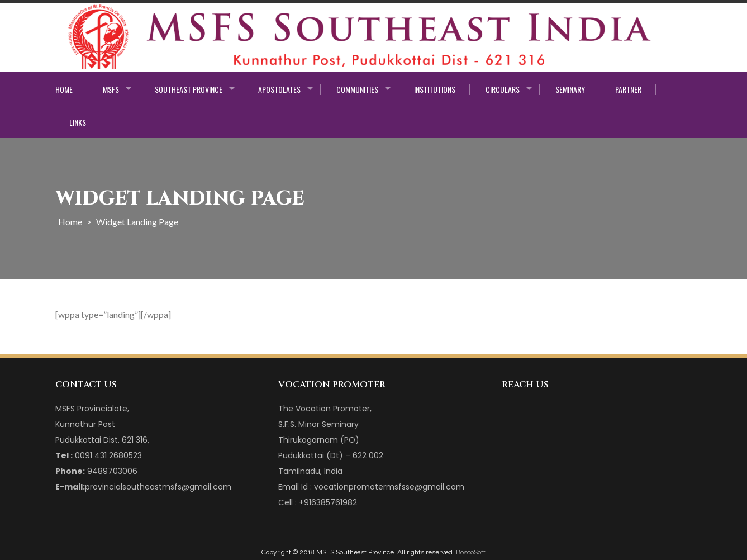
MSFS (111, 89)
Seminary (570, 89)
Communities (357, 89)
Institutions (435, 89)
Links (78, 122)
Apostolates (279, 89)
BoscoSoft (471, 552)
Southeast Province (189, 89)
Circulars (503, 89)
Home (64, 89)
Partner (628, 89)
